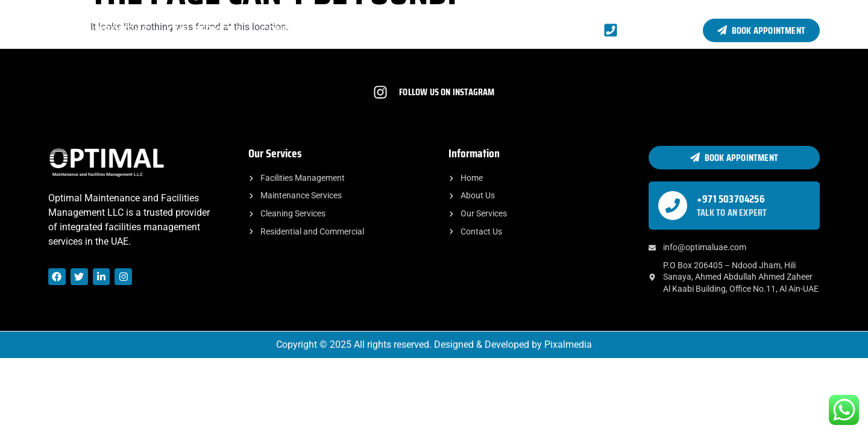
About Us (123, 30)
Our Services (205, 30)
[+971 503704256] (673, 206)
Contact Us (293, 30)
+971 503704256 (731, 199)
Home (63, 30)
